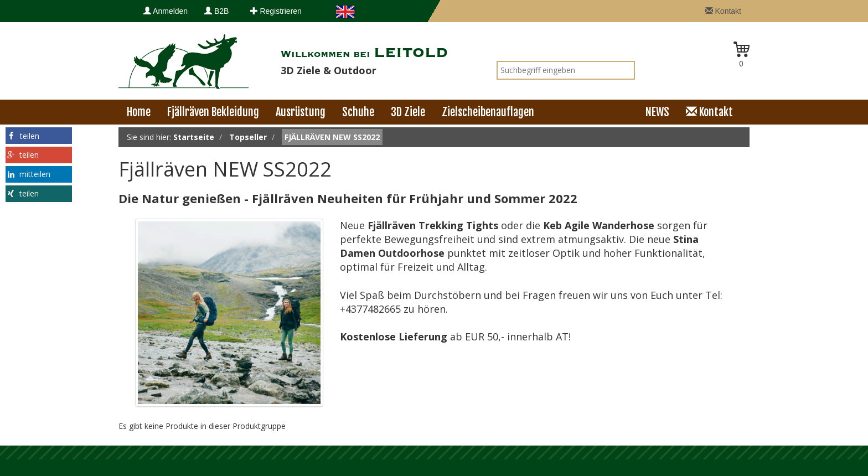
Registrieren (276, 11)
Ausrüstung (301, 112)
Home (139, 112)
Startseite (194, 137)
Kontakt (723, 11)
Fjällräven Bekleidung (213, 112)
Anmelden (166, 11)
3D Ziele (408, 112)
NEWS (657, 112)
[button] (39, 136)
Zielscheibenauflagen (488, 112)
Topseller (248, 137)
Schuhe (358, 112)
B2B (216, 11)
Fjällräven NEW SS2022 (332, 137)
